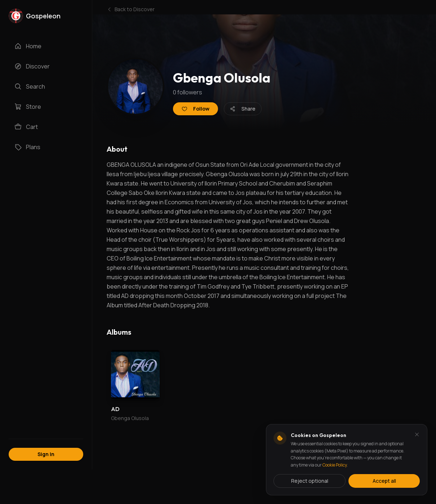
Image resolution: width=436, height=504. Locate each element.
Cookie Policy (335, 465)
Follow (195, 109)
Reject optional (310, 481)
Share (243, 109)
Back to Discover (131, 9)
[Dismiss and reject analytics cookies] (417, 434)
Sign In (46, 454)
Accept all (384, 481)
